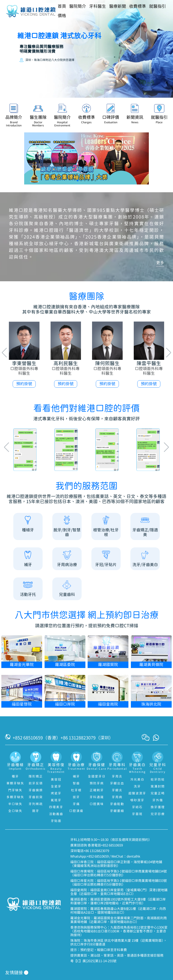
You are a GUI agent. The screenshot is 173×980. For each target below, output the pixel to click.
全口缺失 (15, 811)
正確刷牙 (97, 790)
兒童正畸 (158, 794)
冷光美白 (137, 780)
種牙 (15, 777)
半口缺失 (15, 804)
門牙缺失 (15, 790)
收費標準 (138, 6)
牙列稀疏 (36, 804)
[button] (78, 180)
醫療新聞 (118, 6)
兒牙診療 (158, 814)
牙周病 (117, 797)
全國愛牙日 (97, 777)
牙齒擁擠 (36, 790)
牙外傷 (158, 800)
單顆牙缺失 (15, 784)
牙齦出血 (117, 784)
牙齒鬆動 (117, 804)
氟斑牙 (56, 800)
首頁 (62, 6)
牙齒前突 (36, 797)
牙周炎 (117, 777)
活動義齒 (56, 814)
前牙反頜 (36, 784)
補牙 (76, 777)
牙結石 (137, 807)
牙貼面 (56, 821)
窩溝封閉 (158, 787)
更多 (160, 263)
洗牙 (137, 787)
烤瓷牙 (56, 794)
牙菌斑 (137, 814)
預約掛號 (24, 384)
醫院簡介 (78, 6)
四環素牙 (56, 807)
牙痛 (76, 804)
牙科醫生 (98, 6)
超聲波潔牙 (137, 794)
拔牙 (76, 797)
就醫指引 (157, 6)
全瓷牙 (56, 787)
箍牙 (36, 811)
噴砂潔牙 (137, 800)
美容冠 (56, 780)
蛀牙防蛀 (158, 780)
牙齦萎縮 (117, 811)
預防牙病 (97, 784)
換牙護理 (158, 807)
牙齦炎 (117, 790)
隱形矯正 (36, 777)
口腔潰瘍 (76, 811)
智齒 (76, 784)
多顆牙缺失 (15, 797)
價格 (62, 16)
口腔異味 (97, 804)
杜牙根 (76, 790)
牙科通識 (97, 797)
